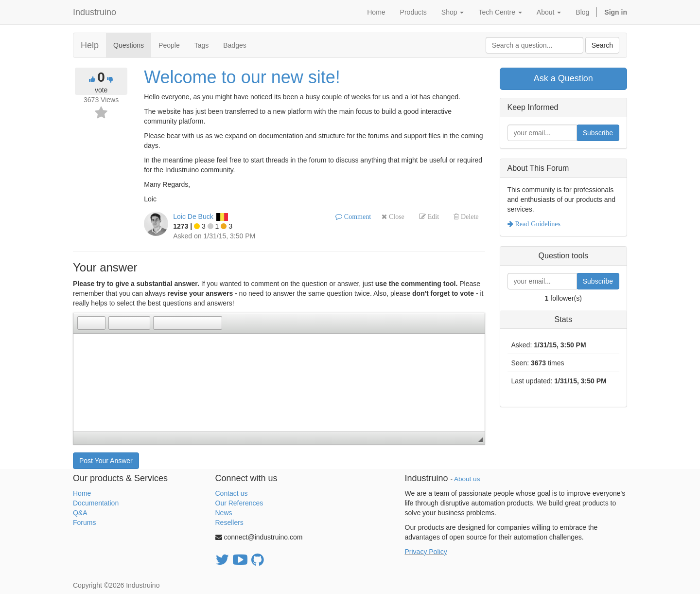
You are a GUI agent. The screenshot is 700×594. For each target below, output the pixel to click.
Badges (235, 45)
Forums (84, 522)
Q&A (80, 513)
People (169, 45)
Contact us (232, 493)
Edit (432, 216)
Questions (129, 45)
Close (396, 216)
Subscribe (598, 133)
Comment (357, 216)
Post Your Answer (106, 461)
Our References (239, 503)
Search (602, 45)
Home (82, 493)
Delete (469, 216)
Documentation (96, 503)
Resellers (229, 522)
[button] (85, 323)
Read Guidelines (537, 224)
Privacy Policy (426, 552)
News (224, 513)
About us (467, 479)
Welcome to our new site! (242, 77)
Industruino (95, 12)
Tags (202, 45)
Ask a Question (563, 78)
